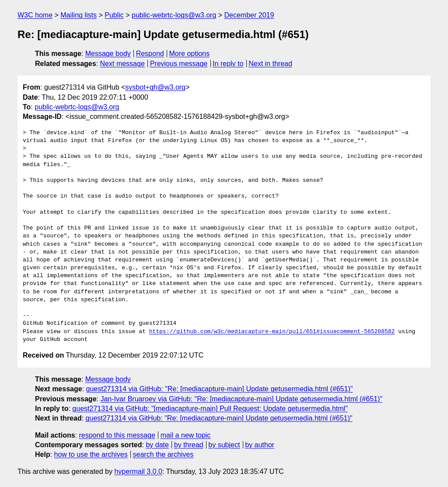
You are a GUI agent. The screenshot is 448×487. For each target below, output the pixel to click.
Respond (150, 54)
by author (260, 445)
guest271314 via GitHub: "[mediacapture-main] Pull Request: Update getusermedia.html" (210, 409)
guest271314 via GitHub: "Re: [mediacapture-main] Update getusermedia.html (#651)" (220, 389)
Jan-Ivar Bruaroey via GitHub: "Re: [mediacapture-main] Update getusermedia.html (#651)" (241, 399)
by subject (224, 445)
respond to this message (117, 435)
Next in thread (270, 64)
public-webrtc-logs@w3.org (174, 15)
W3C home (35, 15)
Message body (108, 54)
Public (114, 15)
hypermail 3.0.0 (138, 471)
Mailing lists (79, 15)
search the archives (163, 454)
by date (157, 445)
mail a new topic (186, 435)
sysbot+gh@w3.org (155, 87)
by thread (189, 445)
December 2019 (249, 15)
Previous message (179, 64)
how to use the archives (91, 454)
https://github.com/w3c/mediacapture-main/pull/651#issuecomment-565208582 (272, 332)
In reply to (228, 64)
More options (190, 54)
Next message (122, 64)
